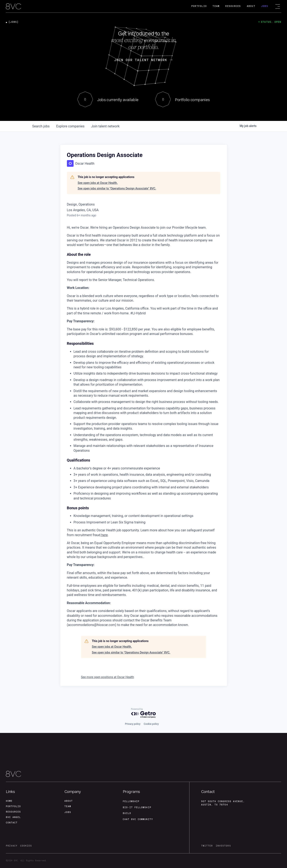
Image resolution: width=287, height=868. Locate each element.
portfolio (13, 805)
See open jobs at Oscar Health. (98, 183)
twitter (207, 846)
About (251, 6)
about (69, 799)
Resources (233, 6)
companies (70, 126)
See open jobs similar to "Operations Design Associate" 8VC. (117, 188)
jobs (41, 126)
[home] (13, 7)
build (127, 812)
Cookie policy (151, 722)
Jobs (265, 6)
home (9, 799)
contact (12, 822)
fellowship (131, 799)
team (68, 805)
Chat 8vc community (138, 818)
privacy (12, 846)
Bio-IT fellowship (137, 806)
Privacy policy (133, 722)
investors (223, 846)
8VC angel (13, 817)
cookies (26, 846)
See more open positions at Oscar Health (108, 677)
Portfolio (199, 6)
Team (216, 6)
